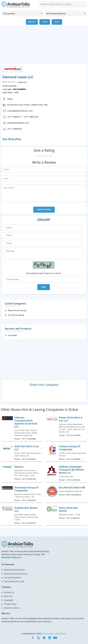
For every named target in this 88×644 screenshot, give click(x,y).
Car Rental (12, 335)
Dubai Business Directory (16, 574)
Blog (57, 22)
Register (32, 22)
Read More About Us (11, 557)
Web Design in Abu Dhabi (54, 633)
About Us (8, 596)
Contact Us (9, 592)
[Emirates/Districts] (65, 13)
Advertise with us (12, 608)
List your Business (12, 577)
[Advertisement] (44, 46)
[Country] (22, 13)
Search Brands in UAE (14, 581)
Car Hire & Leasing (16, 315)
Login (45, 22)
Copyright (9, 600)
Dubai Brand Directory (14, 570)
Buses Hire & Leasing (17, 310)
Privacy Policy (10, 604)
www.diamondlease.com (18, 123)
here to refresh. (55, 273)
